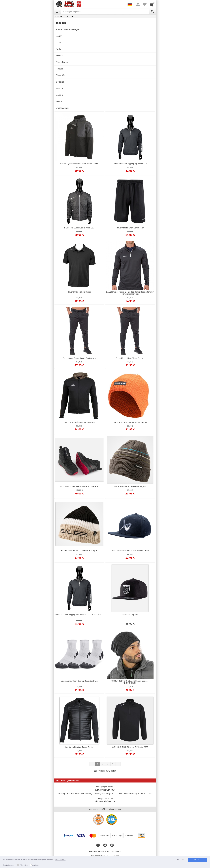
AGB (104, 809)
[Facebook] (98, 845)
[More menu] (138, 4)
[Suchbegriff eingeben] (105, 12)
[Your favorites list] (145, 4)
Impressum (93, 809)
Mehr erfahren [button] (60, 860)
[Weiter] (118, 764)
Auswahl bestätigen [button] (179, 860)
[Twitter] (105, 845)
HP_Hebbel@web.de (105, 801)
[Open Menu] (58, 12)
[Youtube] (112, 845)
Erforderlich (24, 865)
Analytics (36, 865)
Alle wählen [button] (198, 860)
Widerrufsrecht (115, 809)
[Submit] (153, 12)
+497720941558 (105, 790)
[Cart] (152, 4)
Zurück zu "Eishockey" (66, 16)
